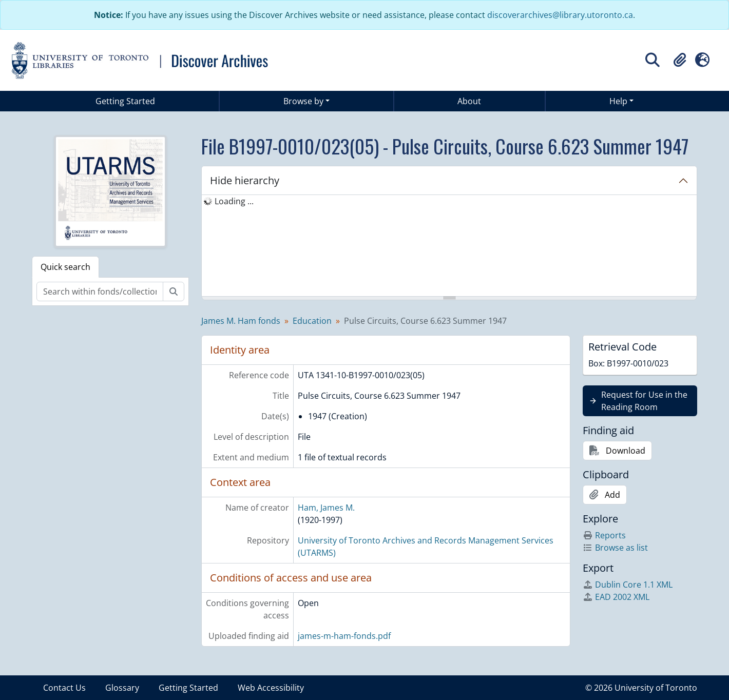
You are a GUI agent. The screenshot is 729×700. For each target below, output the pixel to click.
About (469, 101)
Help (618, 101)
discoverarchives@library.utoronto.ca (560, 15)
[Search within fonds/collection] (100, 291)
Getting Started (125, 101)
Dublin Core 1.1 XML (628, 585)
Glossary (122, 688)
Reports (604, 535)
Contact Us (64, 688)
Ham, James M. (326, 508)
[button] (680, 60)
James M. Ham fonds (241, 321)
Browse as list (615, 548)
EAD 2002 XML (616, 597)
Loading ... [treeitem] (234, 201)
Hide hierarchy (245, 180)
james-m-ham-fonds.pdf (344, 636)
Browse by (303, 101)
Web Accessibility (271, 688)
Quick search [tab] (65, 267)
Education (312, 321)
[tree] (449, 246)
